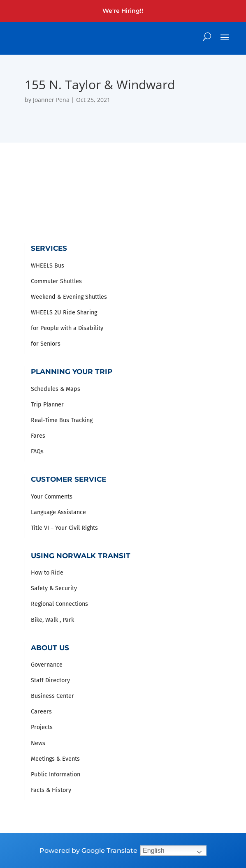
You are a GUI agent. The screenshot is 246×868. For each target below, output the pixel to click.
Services (49, 248)
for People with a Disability (67, 328)
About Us (50, 648)
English (153, 851)
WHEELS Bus (48, 266)
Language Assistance (58, 512)
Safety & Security (54, 588)
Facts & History (51, 790)
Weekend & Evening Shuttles (69, 297)
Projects (42, 727)
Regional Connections (59, 604)
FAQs (37, 451)
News (38, 743)
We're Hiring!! (123, 11)
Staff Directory (50, 680)
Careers (41, 712)
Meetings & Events (55, 759)
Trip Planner (47, 405)
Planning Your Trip (72, 371)
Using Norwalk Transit (81, 555)
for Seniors (46, 344)
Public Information (56, 775)
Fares (38, 436)
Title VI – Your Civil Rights (64, 528)
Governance (47, 665)
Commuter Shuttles (56, 281)
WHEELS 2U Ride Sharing (64, 313)
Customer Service (68, 479)
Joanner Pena (51, 100)
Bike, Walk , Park (52, 620)
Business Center (52, 696)
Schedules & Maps (56, 389)
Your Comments (52, 497)
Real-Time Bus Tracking (62, 420)
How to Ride (47, 573)
